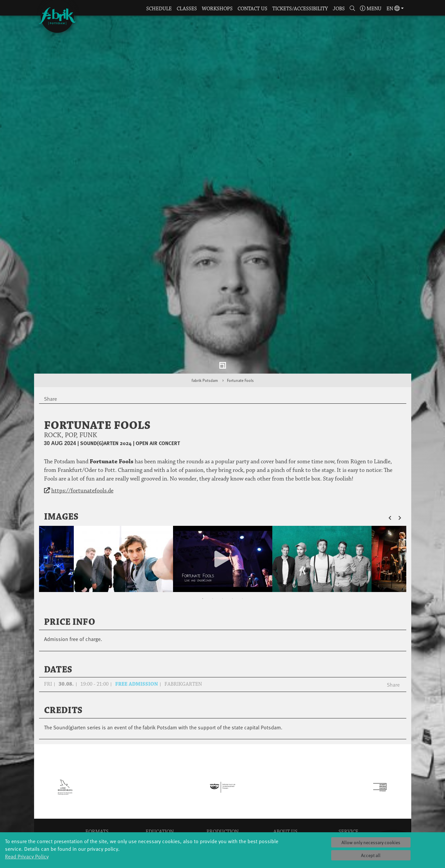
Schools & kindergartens (160, 787)
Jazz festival (97, 787)
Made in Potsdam (97, 801)
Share (393, 624)
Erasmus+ (160, 814)
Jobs (339, 9)
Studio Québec (223, 801)
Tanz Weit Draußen (223, 807)
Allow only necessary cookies (371, 842)
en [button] (393, 9)
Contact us (252, 9)
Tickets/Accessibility (300, 9)
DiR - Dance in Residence (223, 827)
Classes (187, 9)
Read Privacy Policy (27, 856)
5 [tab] (243, 538)
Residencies (223, 794)
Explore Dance (222, 781)
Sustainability (285, 814)
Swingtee (97, 821)
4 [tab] (233, 538)
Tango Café (97, 827)
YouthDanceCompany (160, 781)
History (285, 787)
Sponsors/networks (285, 801)
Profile (286, 781)
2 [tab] (213, 538)
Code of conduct (285, 821)
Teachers (160, 807)
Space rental (348, 801)
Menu (371, 9)
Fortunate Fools (240, 320)
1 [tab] (203, 538)
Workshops (217, 9)
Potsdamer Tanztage (97, 814)
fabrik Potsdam (205, 320)
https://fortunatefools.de (82, 431)
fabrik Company (223, 814)
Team (285, 807)
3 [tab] (223, 538)
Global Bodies (97, 781)
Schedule (159, 9)
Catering (348, 787)
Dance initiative (223, 821)
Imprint (348, 821)
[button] (352, 9)
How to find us (348, 794)
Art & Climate (97, 794)
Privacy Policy (348, 814)
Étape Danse (223, 787)
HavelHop (97, 807)
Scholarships (160, 801)
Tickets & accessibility (348, 781)
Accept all (371, 855)
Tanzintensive (160, 794)
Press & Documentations (348, 827)
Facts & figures (285, 794)
